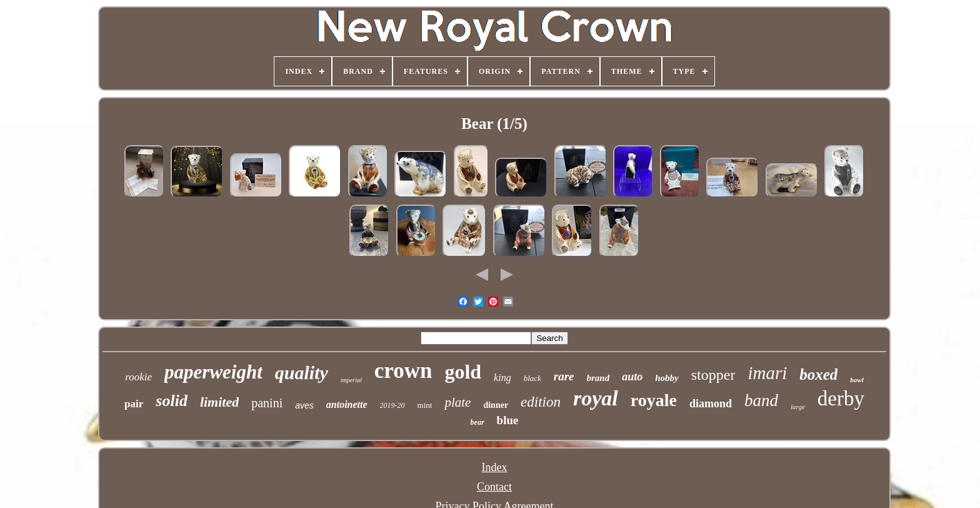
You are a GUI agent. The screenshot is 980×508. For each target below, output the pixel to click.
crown (403, 371)
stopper (713, 375)
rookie (138, 377)
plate (457, 402)
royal (596, 398)
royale (654, 400)
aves (304, 405)
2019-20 (392, 405)
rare (564, 376)
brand (598, 378)
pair (134, 404)
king (502, 378)
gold (463, 372)
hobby (667, 378)
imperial (351, 380)
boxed (818, 374)
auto (632, 377)
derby (841, 399)
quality (302, 373)
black (532, 378)
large (798, 407)
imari (767, 373)
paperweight (213, 372)
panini (267, 403)
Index (494, 467)
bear (477, 422)
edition (541, 402)
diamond (711, 404)
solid (172, 401)
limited (219, 402)
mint (425, 405)
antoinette (347, 404)
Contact (494, 487)
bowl (857, 380)
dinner (496, 405)
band (761, 400)
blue (508, 420)
